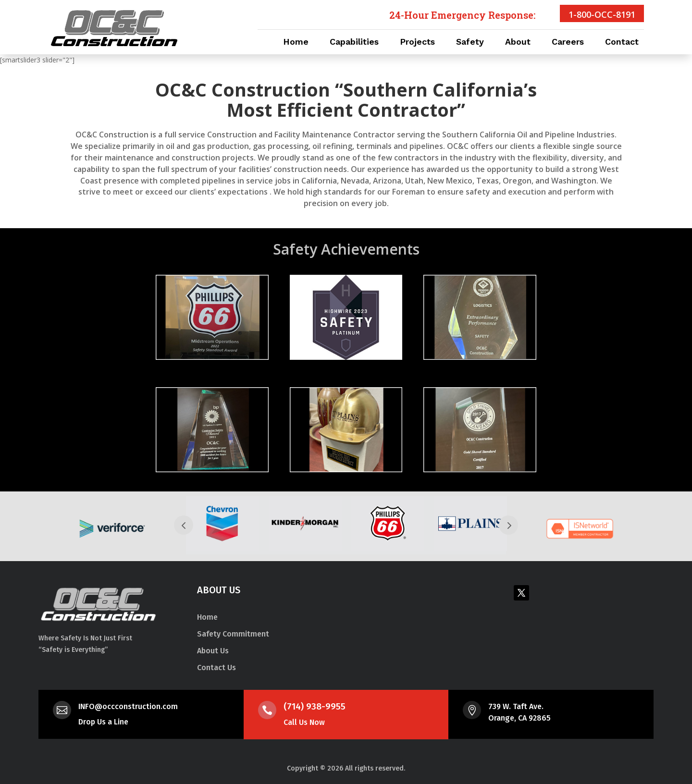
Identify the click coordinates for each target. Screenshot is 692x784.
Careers (568, 43)
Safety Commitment (233, 634)
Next (508, 525)
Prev (184, 525)
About (518, 43)
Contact (622, 43)
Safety (470, 43)
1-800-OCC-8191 (602, 14)
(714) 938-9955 (315, 706)
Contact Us (216, 668)
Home (296, 43)
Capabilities (354, 43)
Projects (417, 43)
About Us (213, 651)
